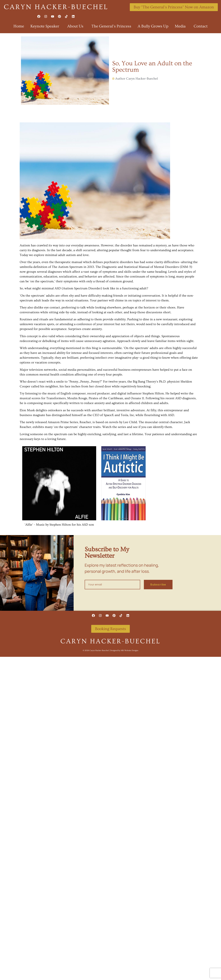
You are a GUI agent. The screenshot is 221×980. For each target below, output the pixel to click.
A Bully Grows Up (153, 26)
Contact (201, 26)
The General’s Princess (111, 26)
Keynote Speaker (46, 26)
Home (19, 26)
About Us (76, 26)
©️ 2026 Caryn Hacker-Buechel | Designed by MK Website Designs (110, 650)
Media (181, 26)
